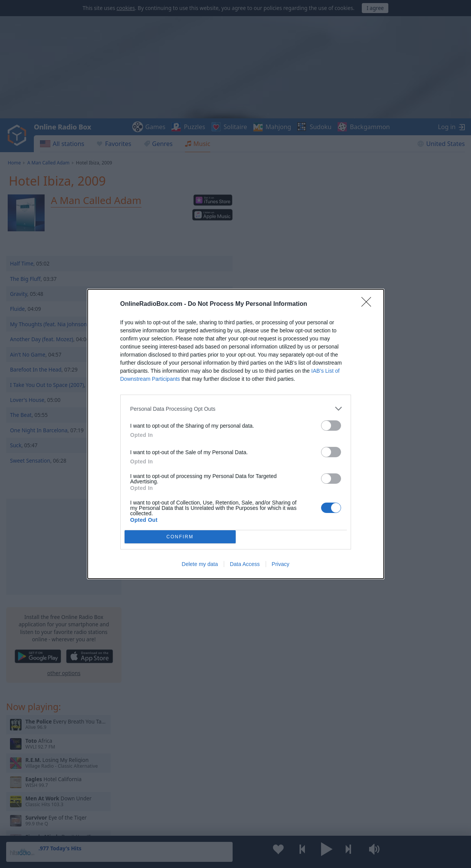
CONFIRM (180, 537)
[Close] (369, 304)
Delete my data (200, 564)
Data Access (245, 564)
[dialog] (236, 434)
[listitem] (236, 409)
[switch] (331, 426)
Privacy (281, 564)
